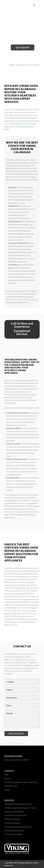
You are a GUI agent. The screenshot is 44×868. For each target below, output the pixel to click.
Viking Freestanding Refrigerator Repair (20, 808)
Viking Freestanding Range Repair (18, 827)
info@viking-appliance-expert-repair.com (21, 782)
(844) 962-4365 (11, 786)
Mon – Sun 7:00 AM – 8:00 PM (17, 760)
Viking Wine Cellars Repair (15, 815)
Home (12, 65)
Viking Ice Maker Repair (14, 812)
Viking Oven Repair (12, 823)
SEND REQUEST (16, 734)
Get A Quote (23, 47)
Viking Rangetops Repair (14, 830)
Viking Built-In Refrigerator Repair (18, 804)
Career (7, 790)
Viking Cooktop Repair (14, 834)
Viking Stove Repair (12, 819)
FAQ (6, 775)
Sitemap (8, 778)
